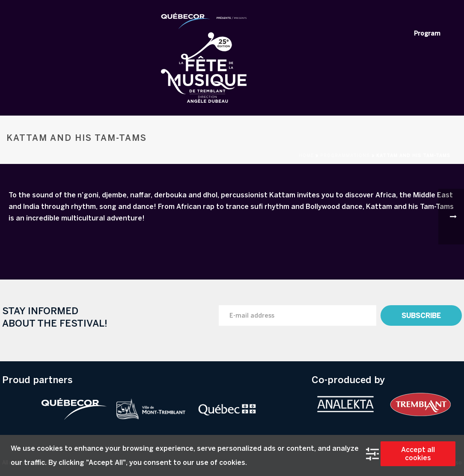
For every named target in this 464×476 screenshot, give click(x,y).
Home (306, 156)
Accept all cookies (418, 454)
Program (427, 34)
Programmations (345, 156)
